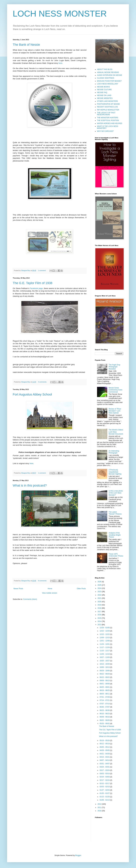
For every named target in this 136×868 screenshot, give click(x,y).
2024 (100, 588)
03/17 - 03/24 (105, 770)
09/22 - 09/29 (105, 674)
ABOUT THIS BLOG (105, 69)
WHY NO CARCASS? (105, 131)
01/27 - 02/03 (105, 790)
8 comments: (43, 581)
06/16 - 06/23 (105, 714)
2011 (100, 807)
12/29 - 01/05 (105, 628)
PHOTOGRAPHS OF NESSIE (108, 104)
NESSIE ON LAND (104, 95)
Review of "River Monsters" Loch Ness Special (115, 411)
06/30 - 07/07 (105, 707)
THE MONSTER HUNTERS (108, 118)
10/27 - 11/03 (105, 657)
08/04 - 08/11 (105, 694)
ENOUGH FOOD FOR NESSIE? (109, 81)
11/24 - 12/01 (105, 644)
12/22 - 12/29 (105, 631)
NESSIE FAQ (102, 92)
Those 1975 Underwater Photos (116, 555)
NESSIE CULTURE (104, 90)
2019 (100, 605)
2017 (100, 612)
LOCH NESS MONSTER (60, 14)
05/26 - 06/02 (105, 723)
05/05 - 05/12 (105, 747)
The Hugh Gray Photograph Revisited (114, 367)
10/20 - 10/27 (105, 661)
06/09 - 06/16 (105, 717)
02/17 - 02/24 (105, 780)
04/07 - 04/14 (105, 760)
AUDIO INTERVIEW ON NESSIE (110, 75)
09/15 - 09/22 (105, 677)
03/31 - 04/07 (105, 764)
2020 (100, 602)
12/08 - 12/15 (105, 638)
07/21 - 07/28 (105, 697)
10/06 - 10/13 (105, 667)
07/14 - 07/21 (105, 700)
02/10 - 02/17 (105, 783)
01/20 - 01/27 (105, 793)
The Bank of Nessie (26, 45)
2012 (100, 804)
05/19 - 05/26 (105, 740)
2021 (100, 598)
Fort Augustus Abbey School (32, 394)
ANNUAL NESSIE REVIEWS (108, 72)
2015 (100, 618)
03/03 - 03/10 (105, 774)
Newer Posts (18, 589)
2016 (100, 615)
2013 (100, 625)
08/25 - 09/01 (105, 687)
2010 (100, 811)
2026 (100, 582)
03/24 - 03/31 (105, 767)
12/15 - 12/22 (105, 634)
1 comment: (42, 270)
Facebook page (36, 288)
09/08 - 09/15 (105, 681)
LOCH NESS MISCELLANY (108, 84)
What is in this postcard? (30, 485)
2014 (100, 621)
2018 (100, 608)
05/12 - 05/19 (105, 744)
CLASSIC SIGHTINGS (106, 78)
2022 (100, 595)
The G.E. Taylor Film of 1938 (33, 283)
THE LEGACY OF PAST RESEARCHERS (106, 114)
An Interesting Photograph (114, 452)
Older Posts (81, 589)
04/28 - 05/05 (105, 750)
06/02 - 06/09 (105, 720)
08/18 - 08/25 (105, 690)
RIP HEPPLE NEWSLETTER (108, 110)
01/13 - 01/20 (105, 797)
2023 (100, 592)
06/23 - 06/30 (105, 710)
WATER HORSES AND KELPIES (110, 123)
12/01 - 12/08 (105, 641)
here (60, 63)
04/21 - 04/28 (105, 754)
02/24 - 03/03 (105, 777)
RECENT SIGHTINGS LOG (107, 107)
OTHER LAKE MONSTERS (107, 101)
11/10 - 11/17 (105, 651)
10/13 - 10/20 (105, 664)
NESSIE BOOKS (103, 87)
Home (50, 589)
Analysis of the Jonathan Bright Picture (115, 535)
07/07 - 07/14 (105, 704)
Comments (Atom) (30, 599)
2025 (100, 585)
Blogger (78, 855)
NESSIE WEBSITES (105, 98)
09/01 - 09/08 (105, 684)
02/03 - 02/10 (105, 787)
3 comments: (43, 382)
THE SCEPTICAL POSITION (108, 120)
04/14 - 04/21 (105, 757)
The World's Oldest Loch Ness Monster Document (116, 432)
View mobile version (50, 593)
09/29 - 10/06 (105, 671)
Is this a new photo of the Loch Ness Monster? (116, 493)
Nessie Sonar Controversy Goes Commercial (116, 390)
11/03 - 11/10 (105, 654)
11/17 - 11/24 (105, 647)
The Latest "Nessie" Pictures (115, 513)
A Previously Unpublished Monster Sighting (115, 472)
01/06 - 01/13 (105, 800)
